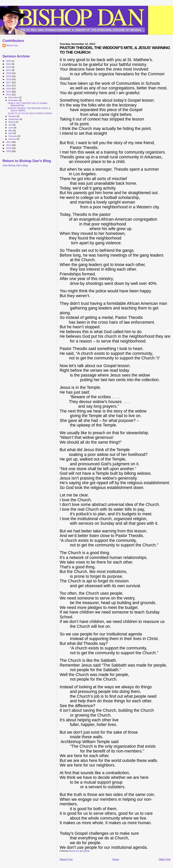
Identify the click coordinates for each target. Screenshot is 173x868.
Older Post (165, 859)
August (12, 122)
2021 (9, 70)
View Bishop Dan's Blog (15, 165)
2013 (9, 94)
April (11, 133)
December (14, 97)
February (13, 136)
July (11, 125)
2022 (9, 67)
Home (116, 859)
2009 (9, 151)
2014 (9, 92)
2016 (9, 85)
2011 (9, 145)
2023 (9, 64)
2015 (9, 89)
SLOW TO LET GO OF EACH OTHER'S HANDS (30, 113)
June (11, 128)
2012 (9, 142)
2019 (9, 76)
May (11, 131)
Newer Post (66, 859)
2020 (9, 73)
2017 (9, 82)
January (13, 139)
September (14, 119)
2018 (9, 79)
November (14, 100)
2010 (9, 148)
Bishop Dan (12, 45)
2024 (9, 61)
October (13, 116)
